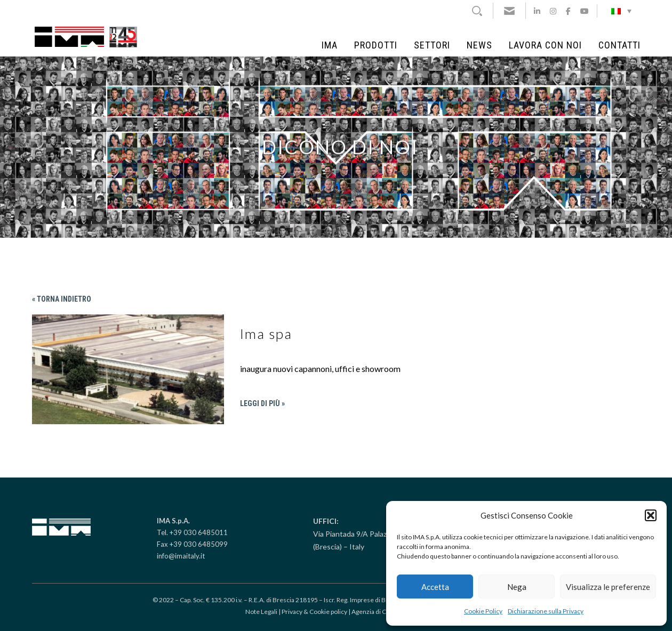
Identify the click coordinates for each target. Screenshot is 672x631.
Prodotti (376, 45)
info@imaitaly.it (181, 556)
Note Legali (261, 612)
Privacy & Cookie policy (314, 612)
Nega (517, 587)
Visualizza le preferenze (608, 587)
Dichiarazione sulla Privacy (546, 611)
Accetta (435, 587)
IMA (330, 45)
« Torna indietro (62, 299)
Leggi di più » (262, 403)
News (479, 45)
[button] (651, 515)
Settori (432, 45)
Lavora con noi (545, 45)
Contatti (619, 45)
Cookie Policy (483, 611)
